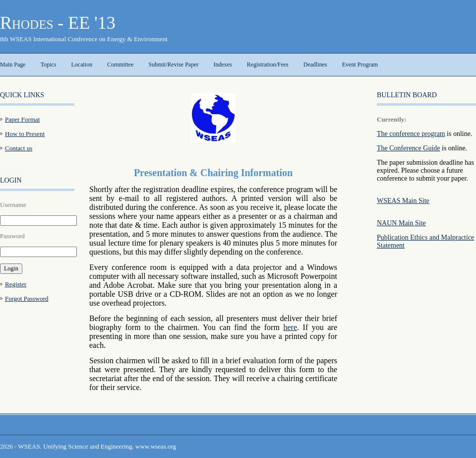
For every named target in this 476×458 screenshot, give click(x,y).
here (290, 327)
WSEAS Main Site (403, 201)
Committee (120, 65)
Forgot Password (27, 298)
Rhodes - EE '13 (58, 23)
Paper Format (22, 119)
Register (16, 284)
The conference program (411, 134)
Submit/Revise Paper (173, 65)
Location (82, 65)
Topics (49, 65)
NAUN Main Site (401, 223)
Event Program (360, 65)
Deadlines (315, 65)
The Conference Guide (409, 148)
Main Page (13, 65)
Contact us (19, 148)
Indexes (222, 65)
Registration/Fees (268, 65)
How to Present (25, 134)
